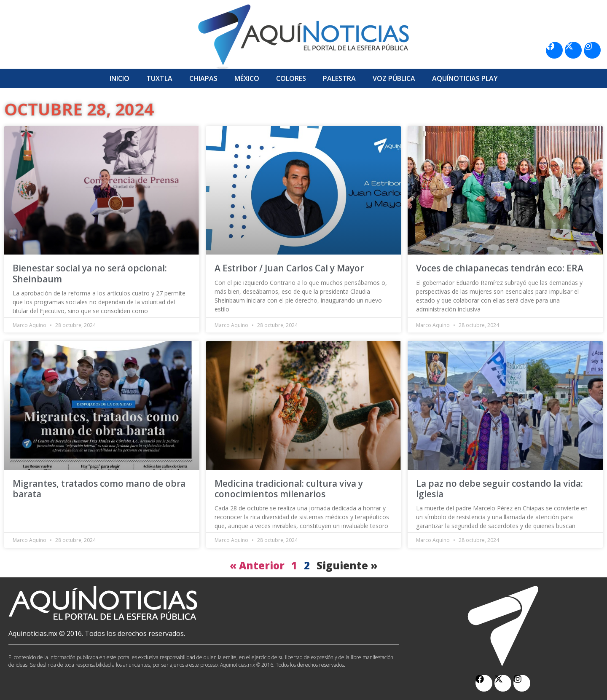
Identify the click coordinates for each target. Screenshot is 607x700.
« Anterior (257, 565)
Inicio (120, 78)
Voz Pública (394, 78)
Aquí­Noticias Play (465, 78)
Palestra (339, 78)
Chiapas (203, 78)
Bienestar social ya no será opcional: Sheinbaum (90, 273)
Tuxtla (159, 78)
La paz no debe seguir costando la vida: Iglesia (500, 489)
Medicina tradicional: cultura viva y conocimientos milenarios (289, 489)
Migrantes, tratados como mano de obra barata (99, 489)
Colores (291, 78)
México (247, 78)
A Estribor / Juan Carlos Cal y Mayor (289, 268)
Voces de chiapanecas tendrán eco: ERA (500, 268)
